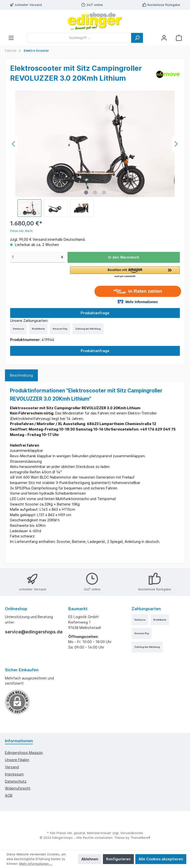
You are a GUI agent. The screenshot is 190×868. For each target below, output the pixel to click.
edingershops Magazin (24, 753)
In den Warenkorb (124, 257)
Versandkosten (132, 833)
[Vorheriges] (14, 144)
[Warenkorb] (179, 38)
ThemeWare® (140, 838)
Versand (12, 767)
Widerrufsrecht (18, 788)
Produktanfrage (95, 313)
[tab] (21, 375)
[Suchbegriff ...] (79, 38)
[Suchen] (137, 38)
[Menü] (11, 38)
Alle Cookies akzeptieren (161, 859)
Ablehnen (90, 859)
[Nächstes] (176, 144)
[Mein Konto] (164, 38)
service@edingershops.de (32, 632)
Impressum (14, 774)
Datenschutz (16, 781)
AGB (9, 795)
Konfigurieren (118, 859)
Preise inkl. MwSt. (22, 231)
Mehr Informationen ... (36, 864)
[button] (125, 272)
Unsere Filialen (17, 760)
